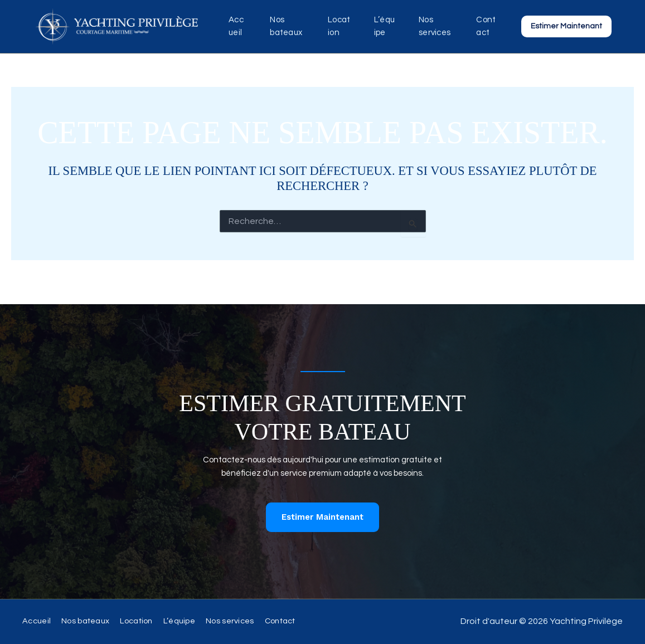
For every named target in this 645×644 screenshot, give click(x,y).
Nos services (431, 26)
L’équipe (385, 26)
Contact (486, 26)
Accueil (236, 26)
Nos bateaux (283, 26)
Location (340, 26)
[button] (566, 26)
